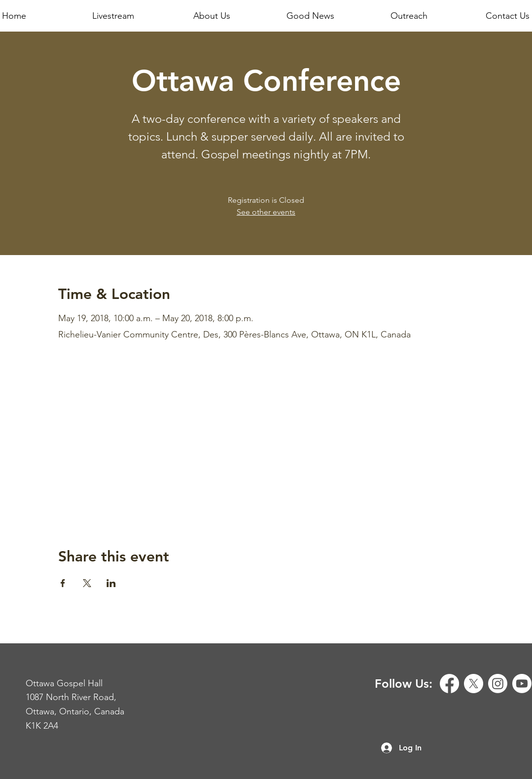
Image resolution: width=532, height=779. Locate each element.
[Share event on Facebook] (63, 583)
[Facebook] (449, 684)
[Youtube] (522, 684)
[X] (474, 684)
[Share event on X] (87, 583)
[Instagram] (498, 684)
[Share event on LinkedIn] (111, 583)
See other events (266, 212)
